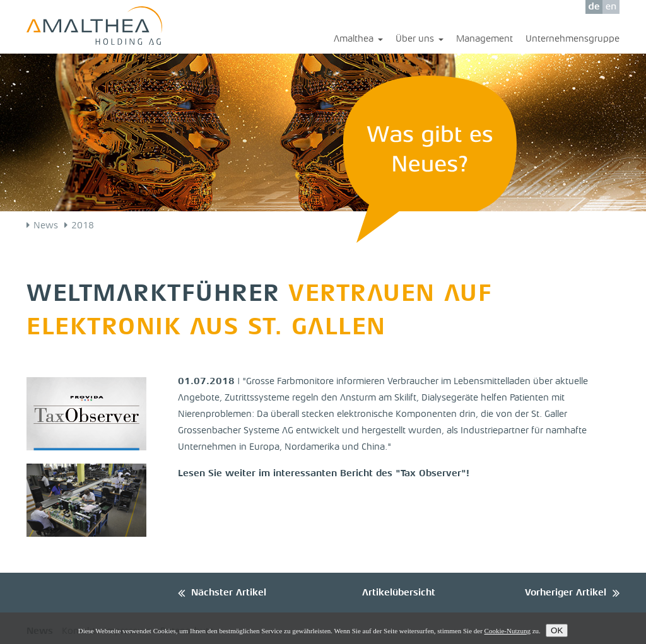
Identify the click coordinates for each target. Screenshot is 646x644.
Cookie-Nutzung (508, 631)
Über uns (420, 40)
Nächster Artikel (229, 593)
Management (484, 39)
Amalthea (358, 40)
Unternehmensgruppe (573, 39)
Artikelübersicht (399, 593)
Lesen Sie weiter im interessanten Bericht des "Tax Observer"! (324, 474)
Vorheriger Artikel (566, 593)
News (46, 226)
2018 (83, 226)
